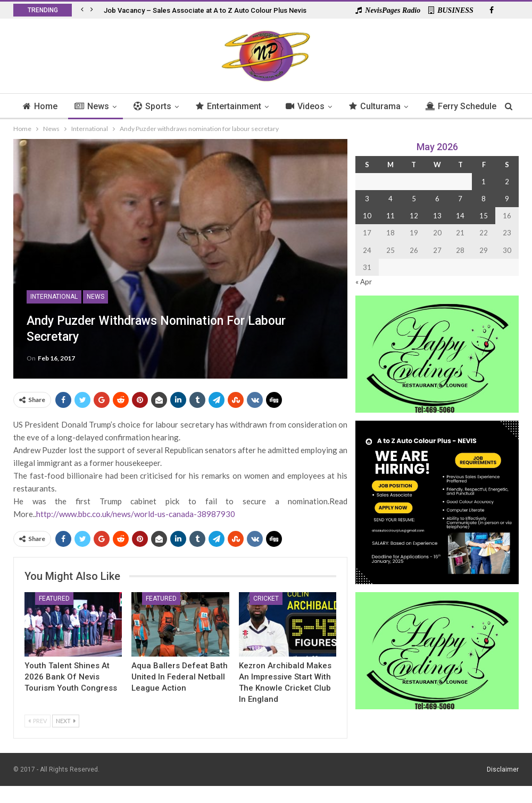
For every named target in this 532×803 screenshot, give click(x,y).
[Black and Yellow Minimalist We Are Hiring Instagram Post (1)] (437, 501)
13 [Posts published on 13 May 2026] (437, 216)
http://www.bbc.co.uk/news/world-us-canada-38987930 (136, 514)
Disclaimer (503, 769)
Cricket (266, 599)
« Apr (364, 282)
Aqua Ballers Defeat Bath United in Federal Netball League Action (180, 677)
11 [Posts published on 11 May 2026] (390, 216)
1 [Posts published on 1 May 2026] (484, 182)
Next (66, 721)
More (462, 106)
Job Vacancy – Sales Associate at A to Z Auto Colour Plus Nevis (205, 10)
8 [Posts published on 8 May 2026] (484, 199)
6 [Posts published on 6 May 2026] (437, 199)
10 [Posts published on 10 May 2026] (367, 216)
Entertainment (250, 106)
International (54, 297)
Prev (38, 721)
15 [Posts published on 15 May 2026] (484, 216)
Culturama (400, 106)
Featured (54, 599)
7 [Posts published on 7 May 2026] (460, 199)
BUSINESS (451, 10)
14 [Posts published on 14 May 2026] (460, 216)
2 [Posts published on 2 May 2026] (507, 182)
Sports (173, 106)
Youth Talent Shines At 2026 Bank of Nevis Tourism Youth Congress (71, 677)
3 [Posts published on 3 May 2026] (367, 199)
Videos (329, 106)
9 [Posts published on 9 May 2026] (507, 199)
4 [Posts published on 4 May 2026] (390, 199)
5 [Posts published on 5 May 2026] (414, 199)
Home (57, 106)
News (110, 106)
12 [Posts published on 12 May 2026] (414, 216)
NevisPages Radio (388, 10)
